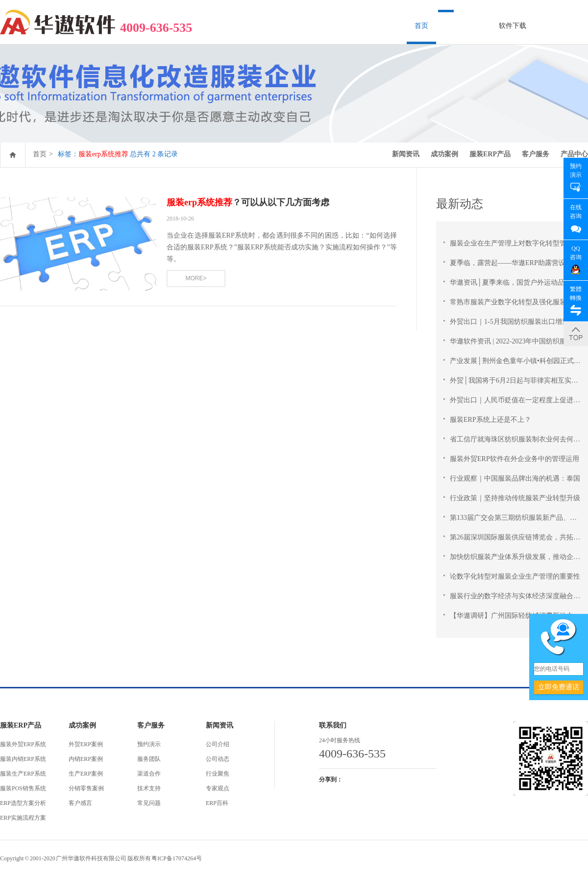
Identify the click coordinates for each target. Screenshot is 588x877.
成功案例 (444, 154)
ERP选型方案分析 (23, 803)
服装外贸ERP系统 (23, 744)
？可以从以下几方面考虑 (248, 202)
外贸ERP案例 (86, 744)
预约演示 (149, 744)
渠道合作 (149, 774)
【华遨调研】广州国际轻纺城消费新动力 (512, 616)
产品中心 (574, 154)
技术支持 (149, 788)
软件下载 (513, 26)
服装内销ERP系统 (23, 759)
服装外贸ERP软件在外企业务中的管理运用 (514, 459)
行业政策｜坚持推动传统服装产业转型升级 (515, 498)
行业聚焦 (218, 774)
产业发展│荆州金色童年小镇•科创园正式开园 (519, 361)
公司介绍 (218, 744)
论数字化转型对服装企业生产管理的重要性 (515, 576)
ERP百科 (217, 803)
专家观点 (218, 788)
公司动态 (218, 759)
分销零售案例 (86, 788)
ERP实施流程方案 (23, 818)
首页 (421, 26)
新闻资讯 (406, 154)
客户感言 (80, 803)
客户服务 (536, 154)
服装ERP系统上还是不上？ (490, 420)
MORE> (196, 278)
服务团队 (149, 759)
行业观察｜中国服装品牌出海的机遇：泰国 (515, 478)
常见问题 (149, 803)
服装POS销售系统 (23, 788)
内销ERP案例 (86, 759)
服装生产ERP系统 (23, 774)
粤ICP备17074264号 (177, 858)
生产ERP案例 (86, 774)
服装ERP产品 (490, 154)
